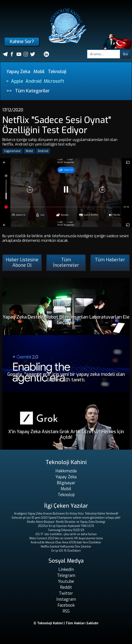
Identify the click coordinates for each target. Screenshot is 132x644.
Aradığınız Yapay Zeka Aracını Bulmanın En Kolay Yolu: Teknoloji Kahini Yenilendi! (66, 514)
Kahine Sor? (22, 42)
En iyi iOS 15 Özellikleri (66, 551)
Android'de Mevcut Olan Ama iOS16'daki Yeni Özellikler (66, 542)
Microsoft (54, 81)
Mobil (39, 72)
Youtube (66, 581)
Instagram (66, 599)
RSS (66, 611)
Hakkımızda (66, 471)
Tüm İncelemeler (66, 263)
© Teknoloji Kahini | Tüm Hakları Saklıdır (66, 623)
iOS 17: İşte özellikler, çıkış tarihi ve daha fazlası (66, 534)
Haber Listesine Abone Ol (22, 263)
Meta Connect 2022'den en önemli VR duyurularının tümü (66, 538)
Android (33, 81)
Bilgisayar (66, 483)
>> (9, 91)
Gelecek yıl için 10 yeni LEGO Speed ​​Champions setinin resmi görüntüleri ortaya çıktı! (66, 518)
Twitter (66, 593)
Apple (17, 81)
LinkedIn (66, 570)
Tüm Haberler (110, 260)
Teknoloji (57, 72)
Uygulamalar (12, 151)
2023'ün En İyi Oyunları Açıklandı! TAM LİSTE (66, 526)
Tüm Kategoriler (32, 91)
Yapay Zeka (18, 72)
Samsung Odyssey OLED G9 (66, 530)
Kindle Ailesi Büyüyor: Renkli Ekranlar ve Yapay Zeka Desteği (66, 522)
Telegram (66, 575)
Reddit (66, 587)
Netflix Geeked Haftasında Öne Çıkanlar (66, 547)
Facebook (66, 605)
